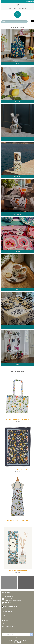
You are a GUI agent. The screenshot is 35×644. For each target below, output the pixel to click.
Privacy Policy (5, 621)
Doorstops (18, 139)
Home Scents (18, 177)
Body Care (18, 101)
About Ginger (9, 583)
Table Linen (18, 327)
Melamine (18, 252)
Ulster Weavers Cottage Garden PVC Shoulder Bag (17, 419)
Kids (17, 364)
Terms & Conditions (6, 618)
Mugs (18, 289)
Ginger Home (5, 616)
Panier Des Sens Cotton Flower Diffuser (17, 571)
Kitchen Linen (18, 214)
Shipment (4, 623)
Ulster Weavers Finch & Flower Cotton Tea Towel (17, 470)
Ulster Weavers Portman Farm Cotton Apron (18, 520)
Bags (18, 64)
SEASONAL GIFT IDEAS (26, 583)
